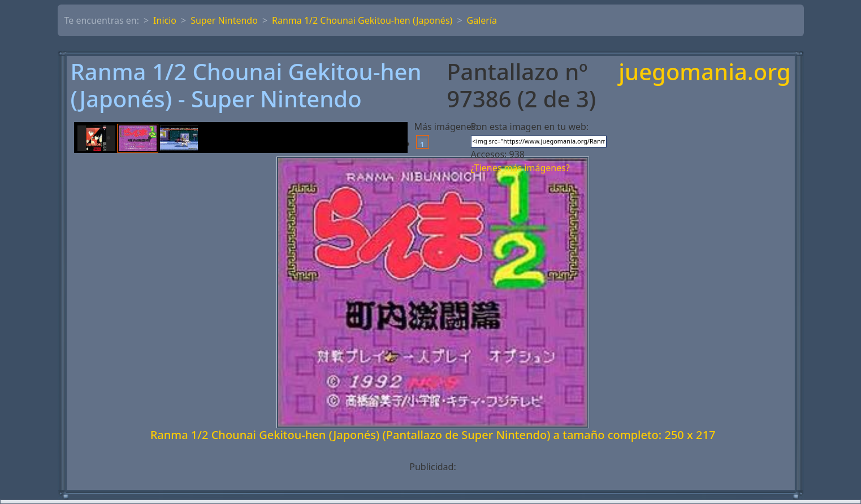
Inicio (165, 20)
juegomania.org (704, 73)
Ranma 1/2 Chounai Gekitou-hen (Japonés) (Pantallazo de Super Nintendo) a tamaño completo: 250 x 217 (433, 435)
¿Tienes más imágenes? (520, 168)
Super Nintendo (224, 20)
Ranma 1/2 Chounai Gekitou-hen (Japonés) (362, 20)
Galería (482, 20)
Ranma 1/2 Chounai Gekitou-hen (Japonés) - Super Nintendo (246, 85)
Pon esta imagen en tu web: (530, 127)
